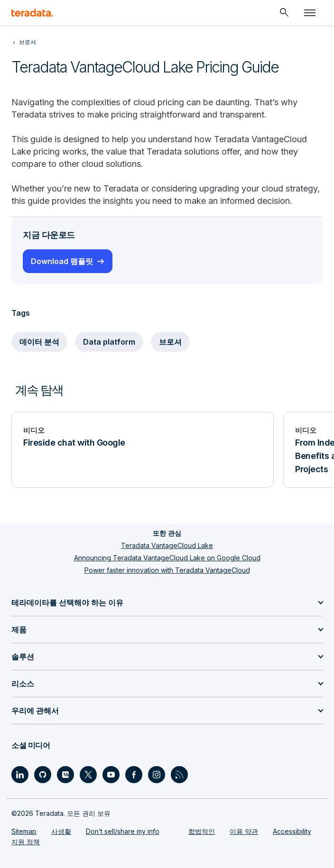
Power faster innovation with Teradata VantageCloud (167, 570)
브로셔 (170, 342)
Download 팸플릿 (62, 261)
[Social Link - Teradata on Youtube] (111, 775)
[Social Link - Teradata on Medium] (65, 775)
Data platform (109, 342)
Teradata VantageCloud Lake (167, 545)
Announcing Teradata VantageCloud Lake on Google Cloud (167, 558)
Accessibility (292, 831)
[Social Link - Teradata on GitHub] (43, 775)
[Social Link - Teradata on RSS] (179, 775)
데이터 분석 (39, 342)
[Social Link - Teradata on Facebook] (134, 775)
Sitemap (24, 831)
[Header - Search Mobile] (284, 13)
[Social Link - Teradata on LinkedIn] (20, 775)
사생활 (61, 831)
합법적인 (202, 831)
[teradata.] (32, 13)
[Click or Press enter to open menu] (310, 13)
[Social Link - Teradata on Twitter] (88, 775)
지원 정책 (26, 842)
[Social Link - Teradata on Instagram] (157, 775)
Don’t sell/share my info (123, 831)
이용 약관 (244, 831)
